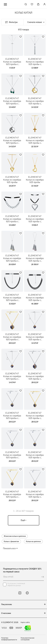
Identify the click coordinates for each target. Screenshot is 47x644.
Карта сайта (25, 622)
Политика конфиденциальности (9, 639)
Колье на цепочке (33, 541)
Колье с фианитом (11, 541)
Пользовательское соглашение (28, 639)
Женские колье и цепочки (15, 536)
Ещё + (24, 520)
